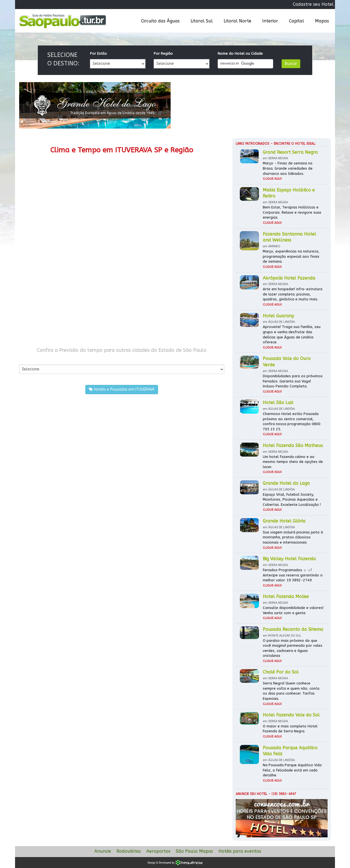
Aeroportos (158, 851)
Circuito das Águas (160, 21)
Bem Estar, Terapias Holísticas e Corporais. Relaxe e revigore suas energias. (292, 212)
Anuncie (103, 851)
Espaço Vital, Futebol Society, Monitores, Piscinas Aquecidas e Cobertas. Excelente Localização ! (292, 500)
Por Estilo (98, 53)
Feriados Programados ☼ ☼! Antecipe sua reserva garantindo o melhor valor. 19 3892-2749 (293, 575)
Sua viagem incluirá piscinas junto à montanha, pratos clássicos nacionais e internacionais (293, 537)
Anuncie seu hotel (251, 794)
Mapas (322, 21)
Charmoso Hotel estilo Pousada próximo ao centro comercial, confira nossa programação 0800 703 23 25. (292, 421)
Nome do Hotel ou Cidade (240, 53)
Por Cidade (29, 359)
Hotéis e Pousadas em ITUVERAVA (122, 389)
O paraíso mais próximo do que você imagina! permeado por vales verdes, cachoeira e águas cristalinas (293, 648)
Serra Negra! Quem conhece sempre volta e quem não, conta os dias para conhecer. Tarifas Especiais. (291, 691)
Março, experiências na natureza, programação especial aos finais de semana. (291, 256)
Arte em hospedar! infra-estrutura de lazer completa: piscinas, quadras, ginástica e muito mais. (293, 294)
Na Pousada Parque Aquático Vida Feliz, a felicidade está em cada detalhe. (292, 770)
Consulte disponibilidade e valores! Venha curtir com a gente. (293, 610)
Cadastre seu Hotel (313, 4)
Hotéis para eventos (240, 851)
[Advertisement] (70, 295)
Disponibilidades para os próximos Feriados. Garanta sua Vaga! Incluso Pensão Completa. (293, 381)
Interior (270, 21)
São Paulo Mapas (194, 851)
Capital (297, 21)
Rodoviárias (129, 851)
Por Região (163, 53)
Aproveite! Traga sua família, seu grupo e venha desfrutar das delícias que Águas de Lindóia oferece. (292, 334)
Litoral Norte (237, 21)
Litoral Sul (202, 21)
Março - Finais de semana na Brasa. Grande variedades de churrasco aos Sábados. (288, 168)
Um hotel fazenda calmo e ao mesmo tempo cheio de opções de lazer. (293, 462)
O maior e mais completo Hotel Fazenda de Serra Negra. (290, 729)
